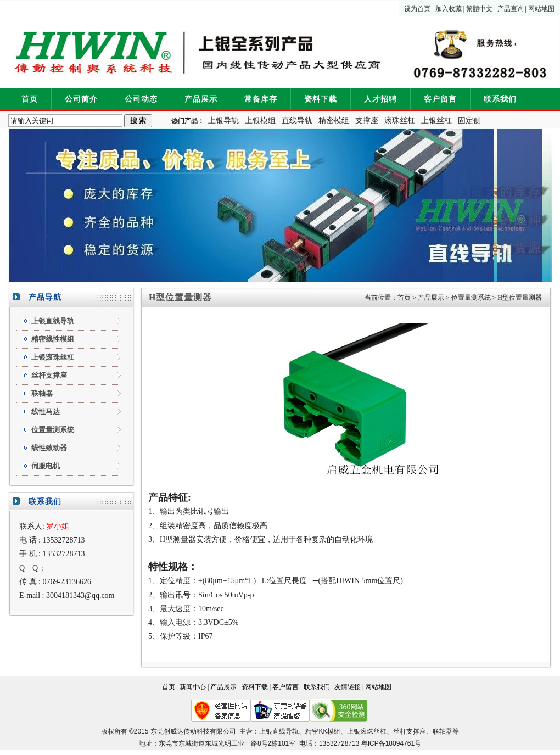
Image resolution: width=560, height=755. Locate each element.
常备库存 (261, 99)
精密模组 (334, 121)
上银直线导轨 (279, 731)
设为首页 (417, 9)
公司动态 (141, 99)
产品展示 (201, 99)
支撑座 (367, 121)
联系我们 (500, 99)
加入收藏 (449, 9)
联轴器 (443, 731)
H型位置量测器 (520, 298)
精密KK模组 (323, 731)
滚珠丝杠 (400, 121)
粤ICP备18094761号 (391, 743)
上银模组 (260, 121)
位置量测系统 (471, 298)
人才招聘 (380, 99)
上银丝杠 (436, 121)
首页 (30, 99)
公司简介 (81, 99)
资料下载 (321, 99)
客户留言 (440, 99)
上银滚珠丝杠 (367, 731)
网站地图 (541, 9)
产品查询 (511, 9)
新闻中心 (193, 687)
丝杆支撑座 (410, 731)
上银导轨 (223, 121)
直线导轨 (297, 121)
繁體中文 (479, 9)
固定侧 (469, 121)
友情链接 (348, 687)
